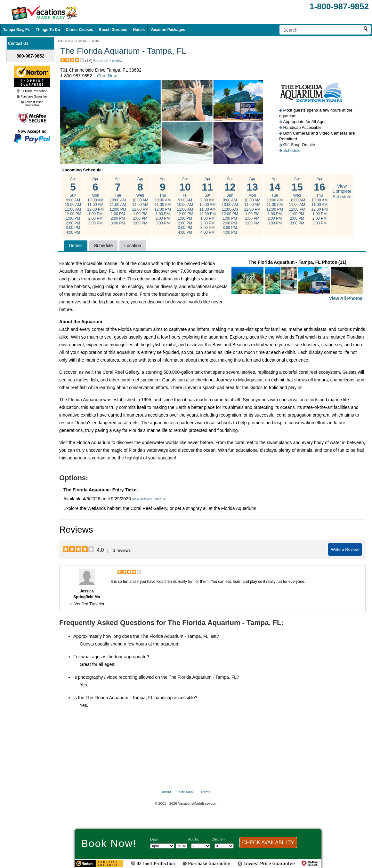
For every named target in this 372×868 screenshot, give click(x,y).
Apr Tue (118, 201)
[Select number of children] (224, 846)
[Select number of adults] (201, 846)
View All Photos (346, 298)
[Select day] (181, 846)
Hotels (139, 30)
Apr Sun (73, 206)
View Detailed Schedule (149, 499)
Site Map (186, 792)
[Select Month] (162, 846)
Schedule (292, 150)
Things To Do (48, 30)
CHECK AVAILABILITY (268, 843)
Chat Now (107, 76)
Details (76, 246)
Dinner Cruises (79, 30)
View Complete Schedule (342, 192)
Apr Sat (207, 206)
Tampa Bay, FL (17, 30)
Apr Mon (95, 201)
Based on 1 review (108, 61)
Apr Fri (185, 206)
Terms (205, 792)
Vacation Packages (168, 30)
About (167, 792)
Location (133, 246)
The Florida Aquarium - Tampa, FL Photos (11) (297, 281)
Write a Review (345, 549)
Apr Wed (140, 201)
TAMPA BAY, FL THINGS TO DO (78, 41)
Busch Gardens (113, 30)
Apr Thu (163, 201)
